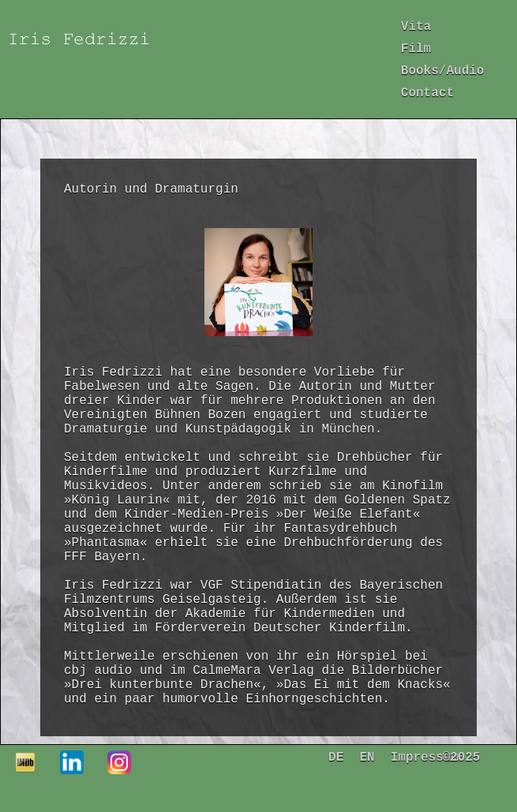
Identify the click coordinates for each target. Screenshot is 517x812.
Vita (416, 27)
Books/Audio (443, 71)
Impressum (425, 758)
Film (416, 49)
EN (367, 758)
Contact (427, 93)
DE (336, 758)
